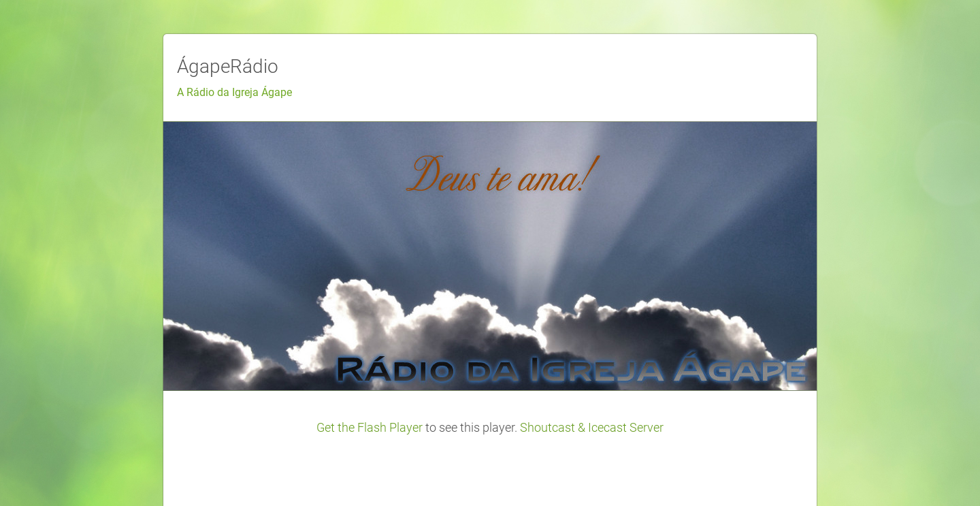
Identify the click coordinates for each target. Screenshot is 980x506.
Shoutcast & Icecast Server (592, 428)
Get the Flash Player (370, 428)
